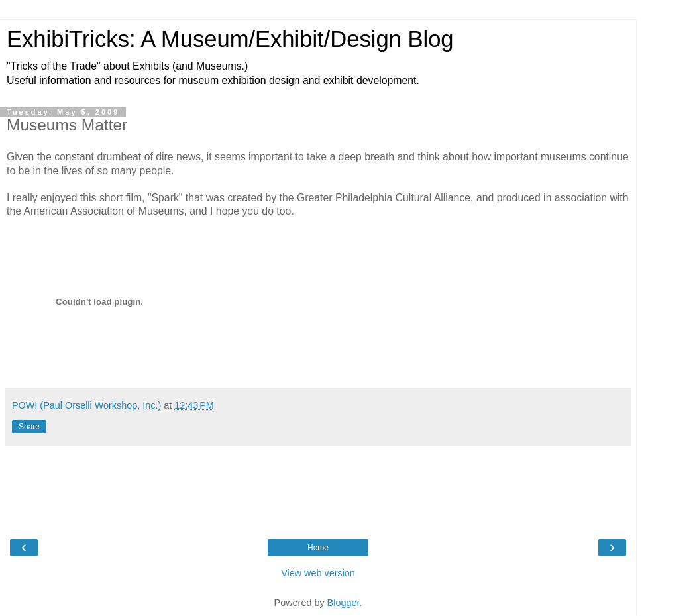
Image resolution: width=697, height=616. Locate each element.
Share (29, 427)
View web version (318, 573)
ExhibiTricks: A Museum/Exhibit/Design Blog (230, 39)
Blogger (344, 603)
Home (318, 548)
